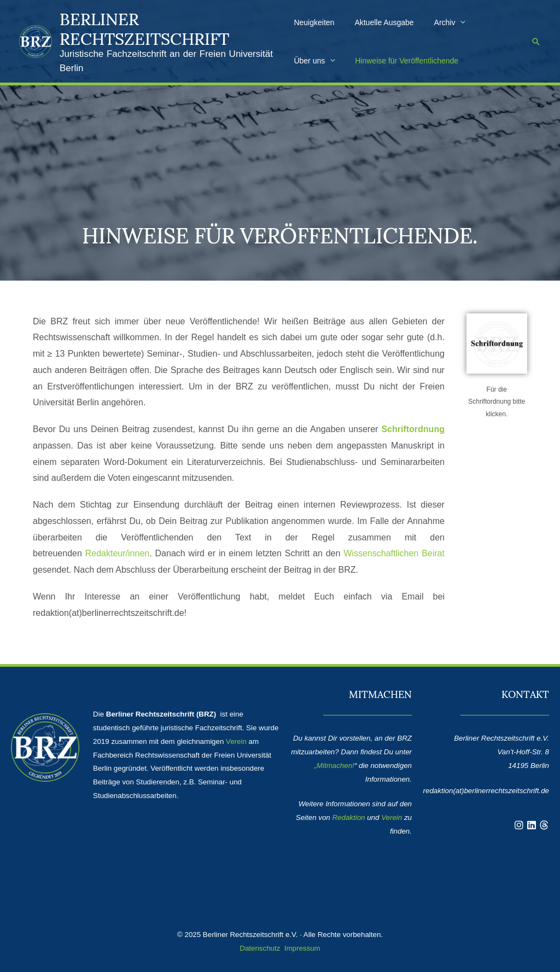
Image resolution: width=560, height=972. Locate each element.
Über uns (486, 22)
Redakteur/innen (117, 553)
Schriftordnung (413, 429)
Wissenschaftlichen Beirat (394, 553)
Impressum (302, 948)
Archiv (435, 22)
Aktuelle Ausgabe (379, 22)
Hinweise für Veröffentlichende (345, 61)
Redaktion (348, 817)
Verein (236, 741)
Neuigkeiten (314, 22)
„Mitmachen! (334, 766)
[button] (536, 42)
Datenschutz (260, 948)
